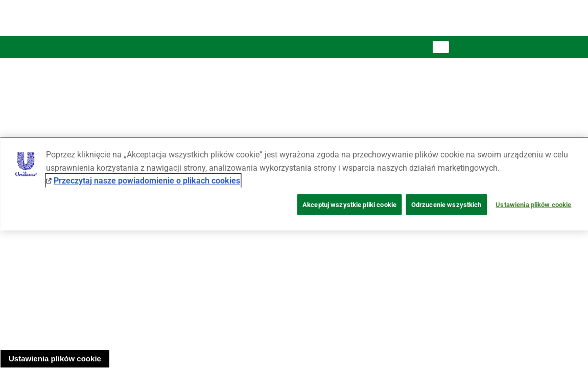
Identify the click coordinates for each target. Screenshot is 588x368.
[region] (294, 184)
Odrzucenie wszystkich (446, 205)
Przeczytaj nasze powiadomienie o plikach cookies (147, 181)
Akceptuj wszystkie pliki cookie (349, 205)
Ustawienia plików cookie (55, 359)
